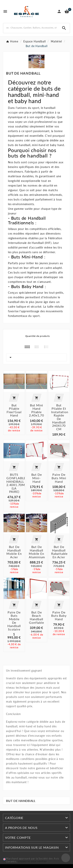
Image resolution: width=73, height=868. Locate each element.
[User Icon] (59, 11)
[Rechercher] (31, 28)
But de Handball (21, 801)
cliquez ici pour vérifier (32, 862)
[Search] (64, 28)
